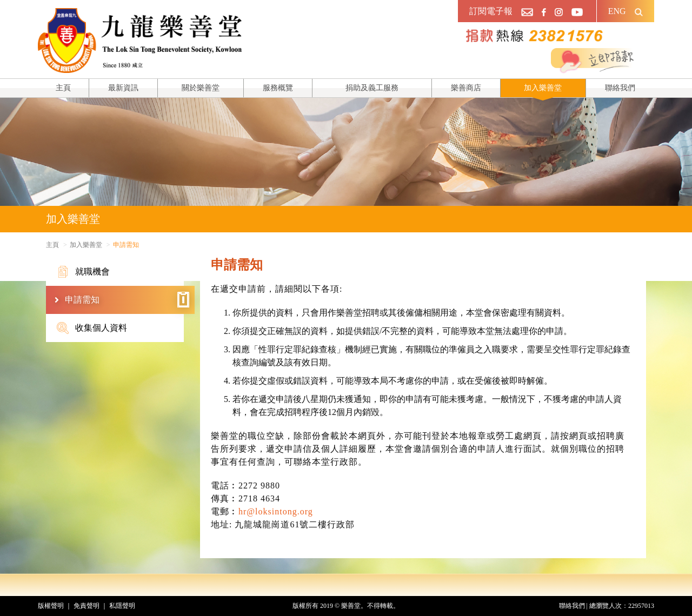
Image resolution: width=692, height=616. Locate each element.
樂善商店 (466, 88)
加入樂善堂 (543, 88)
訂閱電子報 (491, 11)
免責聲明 (86, 606)
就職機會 (83, 272)
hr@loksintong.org (276, 511)
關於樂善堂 (201, 88)
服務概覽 (278, 88)
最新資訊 (123, 88)
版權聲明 (51, 606)
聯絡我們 (620, 88)
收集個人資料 (92, 328)
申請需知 (127, 300)
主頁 (63, 88)
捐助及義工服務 (372, 88)
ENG (617, 11)
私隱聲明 (122, 606)
